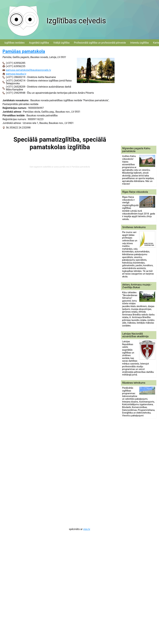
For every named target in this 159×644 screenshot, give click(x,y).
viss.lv (87, 529)
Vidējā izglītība (61, 43)
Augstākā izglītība (39, 43)
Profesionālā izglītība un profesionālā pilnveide (100, 43)
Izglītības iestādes (14, 43)
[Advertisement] (134, 96)
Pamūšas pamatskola (24, 51)
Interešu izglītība (139, 43)
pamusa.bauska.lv (16, 74)
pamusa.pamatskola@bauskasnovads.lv (29, 70)
